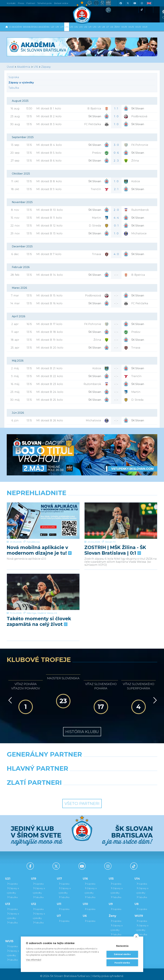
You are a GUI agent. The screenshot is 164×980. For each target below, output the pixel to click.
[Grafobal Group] (101, 787)
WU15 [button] (131, 27)
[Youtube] (135, 3)
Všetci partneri (82, 800)
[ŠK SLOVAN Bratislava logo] (82, 12)
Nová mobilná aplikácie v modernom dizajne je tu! (39, 538)
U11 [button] (90, 27)
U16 (36, 67)
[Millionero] (108, 773)
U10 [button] (95, 27)
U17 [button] (62, 27)
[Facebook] (121, 3)
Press (21, 3)
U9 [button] (99, 27)
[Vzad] (10, 696)
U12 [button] (86, 27)
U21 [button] (52, 27)
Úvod (10, 67)
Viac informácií (34, 960)
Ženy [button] (117, 27)
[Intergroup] (63, 787)
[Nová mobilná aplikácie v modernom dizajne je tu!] (43, 515)
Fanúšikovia (33, 530)
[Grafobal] (56, 773)
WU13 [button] (138, 27)
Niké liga (31, 599)
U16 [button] (67, 27)
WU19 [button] (124, 27)
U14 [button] (76, 27)
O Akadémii (15, 27)
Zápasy (46, 67)
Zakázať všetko (122, 954)
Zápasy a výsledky (13, 887)
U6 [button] (112, 27)
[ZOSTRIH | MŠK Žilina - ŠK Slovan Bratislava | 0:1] (121, 515)
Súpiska (14, 77)
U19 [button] (57, 27)
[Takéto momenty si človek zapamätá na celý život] (43, 584)
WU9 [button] (145, 27)
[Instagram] (142, 3)
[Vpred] (154, 696)
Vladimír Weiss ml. (47, 599)
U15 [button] (71, 27)
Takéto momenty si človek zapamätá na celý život (39, 607)
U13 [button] (81, 27)
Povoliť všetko (122, 963)
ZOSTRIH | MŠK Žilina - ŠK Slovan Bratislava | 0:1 (115, 538)
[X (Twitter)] (128, 3)
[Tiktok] (142, 10)
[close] (136, 937)
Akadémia (24, 67)
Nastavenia (122, 946)
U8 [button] (103, 27)
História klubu (82, 728)
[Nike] (82, 759)
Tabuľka (14, 88)
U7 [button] (108, 27)
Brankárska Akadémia (36, 27)
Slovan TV (110, 530)
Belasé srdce (61, 3)
